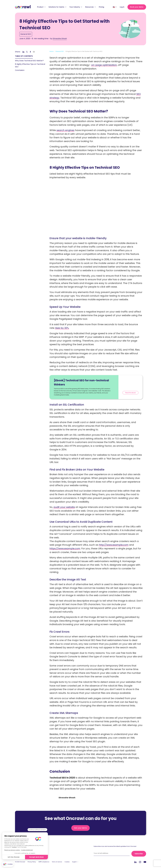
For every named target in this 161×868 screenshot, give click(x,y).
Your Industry (76, 7)
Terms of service (57, 862)
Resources (90, 7)
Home (51, 51)
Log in (122, 7)
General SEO (26, 34)
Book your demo (137, 7)
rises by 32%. (62, 328)
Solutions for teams (57, 7)
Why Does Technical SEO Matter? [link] (29, 61)
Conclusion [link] (20, 70)
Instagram (140, 862)
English (74, 862)
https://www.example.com (65, 549)
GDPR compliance (44, 862)
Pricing (101, 7)
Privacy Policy (32, 862)
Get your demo (80, 828)
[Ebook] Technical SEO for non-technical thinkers (81, 382)
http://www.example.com (114, 545)
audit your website (64, 507)
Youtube (145, 862)
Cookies (67, 862)
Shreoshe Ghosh (60, 39)
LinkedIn (135, 862)
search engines (65, 130)
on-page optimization (104, 65)
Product (41, 7)
